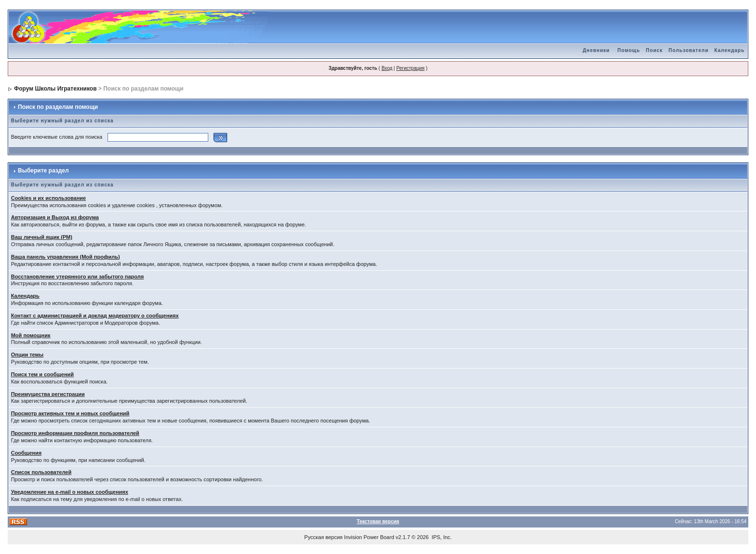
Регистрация (410, 68)
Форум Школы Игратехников (55, 89)
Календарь (730, 50)
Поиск (655, 50)
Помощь (628, 50)
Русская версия (323, 537)
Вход (387, 68)
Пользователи (689, 50)
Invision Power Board (369, 537)
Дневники (596, 50)
